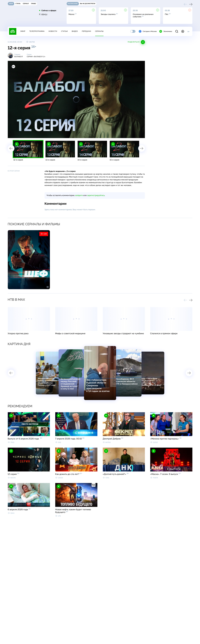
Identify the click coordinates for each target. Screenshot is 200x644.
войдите (79, 195)
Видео (75, 31)
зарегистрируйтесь (96, 195)
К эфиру (43, 14)
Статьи (64, 31)
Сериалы (99, 31)
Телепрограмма (37, 31)
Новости (53, 31)
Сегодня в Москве (148, 31)
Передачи (86, 31)
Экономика (166, 31)
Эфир (23, 31)
